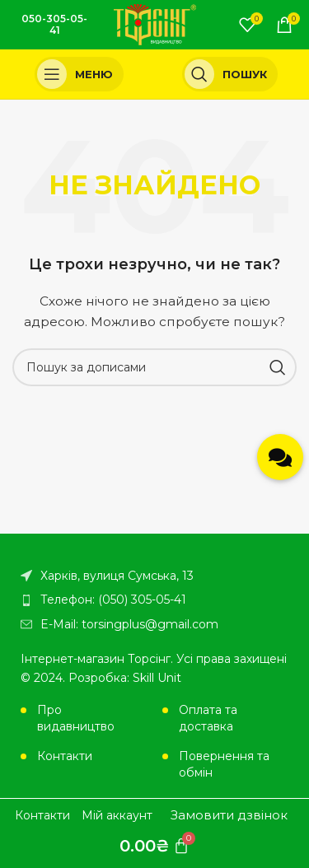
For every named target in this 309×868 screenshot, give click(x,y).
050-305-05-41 (54, 24)
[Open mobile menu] (80, 74)
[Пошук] (230, 74)
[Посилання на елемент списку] (154, 600)
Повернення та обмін (224, 764)
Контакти (65, 756)
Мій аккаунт (117, 815)
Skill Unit (157, 678)
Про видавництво (76, 718)
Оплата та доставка (208, 718)
